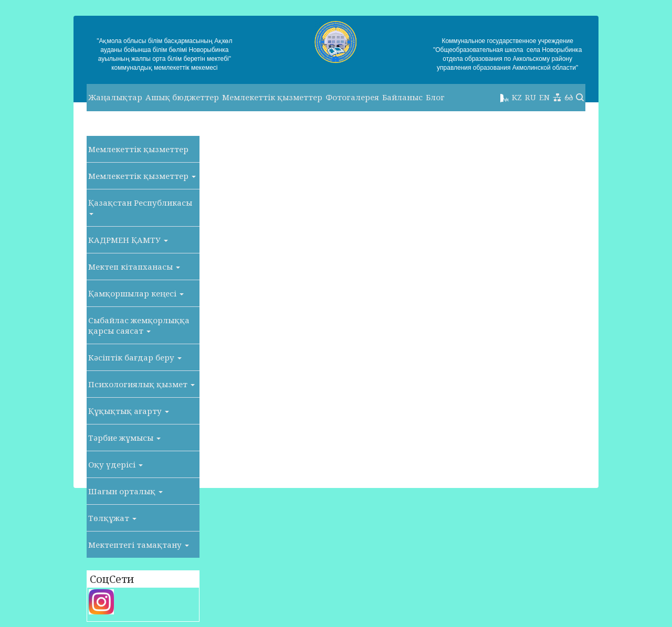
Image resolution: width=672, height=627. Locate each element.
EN (544, 97)
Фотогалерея (352, 97)
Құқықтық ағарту (129, 411)
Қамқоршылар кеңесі (136, 293)
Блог (435, 97)
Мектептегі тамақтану (139, 545)
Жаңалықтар (115, 97)
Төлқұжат (112, 518)
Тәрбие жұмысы (124, 438)
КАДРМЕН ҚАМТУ (128, 240)
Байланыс (402, 97)
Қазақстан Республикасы (140, 206)
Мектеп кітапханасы (134, 267)
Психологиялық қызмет (141, 384)
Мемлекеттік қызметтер (272, 97)
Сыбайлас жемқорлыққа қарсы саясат (139, 325)
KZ (517, 97)
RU (531, 97)
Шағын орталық (125, 491)
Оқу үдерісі (115, 464)
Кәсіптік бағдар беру (135, 357)
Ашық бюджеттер (182, 97)
